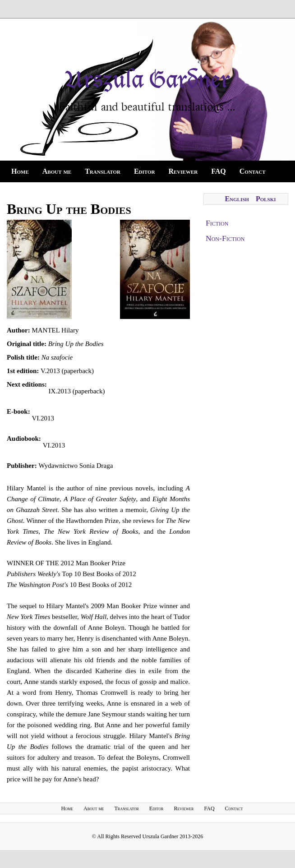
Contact (253, 171)
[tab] (246, 223)
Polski (266, 199)
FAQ (219, 171)
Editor (145, 171)
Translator (103, 171)
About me (57, 171)
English (237, 199)
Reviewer (183, 171)
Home (20, 171)
